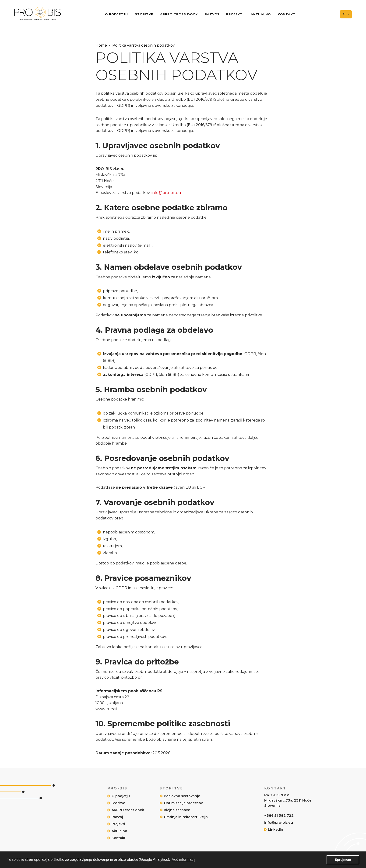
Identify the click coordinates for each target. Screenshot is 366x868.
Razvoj (212, 14)
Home (101, 45)
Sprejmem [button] (343, 860)
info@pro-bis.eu (166, 193)
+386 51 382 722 (279, 815)
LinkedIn (276, 830)
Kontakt (287, 14)
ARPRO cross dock (179, 14)
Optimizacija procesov (183, 803)
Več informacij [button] (183, 859)
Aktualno (261, 14)
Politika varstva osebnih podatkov (144, 45)
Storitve (118, 803)
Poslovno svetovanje (182, 796)
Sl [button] (344, 15)
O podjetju (116, 14)
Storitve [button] (144, 14)
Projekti (235, 14)
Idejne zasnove (177, 810)
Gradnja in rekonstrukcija (186, 817)
